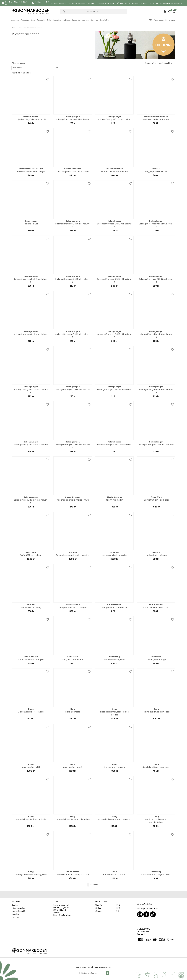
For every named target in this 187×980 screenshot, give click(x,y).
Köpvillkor (16, 914)
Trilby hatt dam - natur (73, 660)
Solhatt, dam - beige (156, 660)
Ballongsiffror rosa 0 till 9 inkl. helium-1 (73, 336)
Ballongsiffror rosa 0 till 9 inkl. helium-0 (114, 336)
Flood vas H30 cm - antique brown (73, 875)
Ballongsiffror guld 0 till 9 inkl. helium (114, 119)
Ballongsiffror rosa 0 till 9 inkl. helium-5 (73, 281)
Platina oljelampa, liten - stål (156, 712)
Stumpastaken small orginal (31, 660)
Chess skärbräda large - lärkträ (156, 875)
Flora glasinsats (73, 712)
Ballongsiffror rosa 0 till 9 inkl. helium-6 (31, 281)
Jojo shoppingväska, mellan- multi (73, 500)
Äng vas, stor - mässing (114, 767)
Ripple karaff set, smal (114, 660)
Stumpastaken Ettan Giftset (114, 607)
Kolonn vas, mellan (114, 500)
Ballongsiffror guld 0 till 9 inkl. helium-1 (156, 445)
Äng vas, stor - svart (73, 767)
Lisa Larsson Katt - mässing (114, 555)
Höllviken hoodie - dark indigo (31, 172)
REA (151, 20)
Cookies (15, 905)
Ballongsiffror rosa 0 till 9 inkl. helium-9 (73, 225)
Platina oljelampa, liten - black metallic (114, 713)
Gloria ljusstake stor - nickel (31, 712)
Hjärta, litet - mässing (31, 607)
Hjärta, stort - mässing (156, 555)
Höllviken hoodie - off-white (156, 119)
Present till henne (35, 28)
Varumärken (159, 20)
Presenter (22, 28)
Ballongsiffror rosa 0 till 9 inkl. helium (73, 119)
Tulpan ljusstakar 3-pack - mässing (73, 555)
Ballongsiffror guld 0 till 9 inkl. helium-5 (156, 391)
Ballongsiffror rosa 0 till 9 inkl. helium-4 (114, 281)
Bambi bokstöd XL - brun (114, 875)
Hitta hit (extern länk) (62, 915)
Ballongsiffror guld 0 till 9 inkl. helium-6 (114, 391)
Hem (14, 28)
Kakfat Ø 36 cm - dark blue (156, 500)
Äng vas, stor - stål (31, 767)
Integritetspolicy (18, 908)
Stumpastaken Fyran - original (73, 607)
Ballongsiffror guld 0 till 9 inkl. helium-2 (114, 446)
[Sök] (93, 12)
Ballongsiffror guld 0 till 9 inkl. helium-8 (31, 391)
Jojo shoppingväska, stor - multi (31, 119)
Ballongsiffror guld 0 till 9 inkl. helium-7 (73, 391)
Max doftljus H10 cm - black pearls (73, 172)
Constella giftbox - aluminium (156, 767)
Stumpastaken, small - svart (156, 607)
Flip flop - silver (31, 224)
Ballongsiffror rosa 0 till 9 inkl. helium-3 (156, 281)
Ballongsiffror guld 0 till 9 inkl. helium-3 (73, 446)
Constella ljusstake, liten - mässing (31, 819)
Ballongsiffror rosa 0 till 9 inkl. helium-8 (114, 225)
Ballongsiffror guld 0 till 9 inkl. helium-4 (31, 446)
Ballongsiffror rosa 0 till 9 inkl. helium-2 (31, 336)
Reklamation (17, 917)
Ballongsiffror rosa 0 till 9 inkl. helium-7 (156, 225)
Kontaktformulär (19, 911)
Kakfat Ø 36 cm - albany (31, 555)
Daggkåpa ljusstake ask (156, 172)
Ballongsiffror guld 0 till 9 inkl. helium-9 (156, 336)
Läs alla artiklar (143, 931)
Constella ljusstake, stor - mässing (114, 819)
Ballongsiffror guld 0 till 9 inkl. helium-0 (31, 501)
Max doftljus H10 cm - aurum (114, 172)
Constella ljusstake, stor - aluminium (73, 819)
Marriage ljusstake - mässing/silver (31, 875)
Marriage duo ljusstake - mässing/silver (156, 821)
